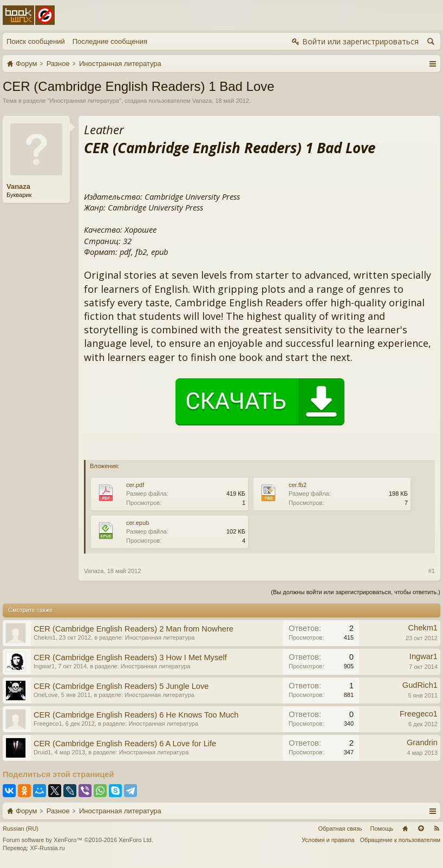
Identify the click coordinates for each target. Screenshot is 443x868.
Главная (405, 828)
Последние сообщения (110, 41)
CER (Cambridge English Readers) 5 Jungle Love (121, 686)
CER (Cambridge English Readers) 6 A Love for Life (125, 744)
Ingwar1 (44, 666)
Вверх (421, 828)
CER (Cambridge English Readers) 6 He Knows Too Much (136, 715)
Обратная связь (340, 828)
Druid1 (42, 752)
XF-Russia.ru (47, 848)
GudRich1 (420, 685)
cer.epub (138, 523)
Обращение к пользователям (400, 840)
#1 (432, 571)
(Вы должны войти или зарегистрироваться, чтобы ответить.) (356, 592)
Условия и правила (328, 840)
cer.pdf (135, 485)
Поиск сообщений (36, 41)
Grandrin (422, 742)
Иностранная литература (84, 101)
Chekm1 (45, 637)
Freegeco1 (48, 724)
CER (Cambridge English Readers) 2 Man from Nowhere (133, 629)
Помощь (382, 828)
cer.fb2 (298, 485)
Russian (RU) (21, 828)
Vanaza (202, 101)
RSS (437, 828)
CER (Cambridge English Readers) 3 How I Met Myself (130, 657)
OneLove (46, 695)
